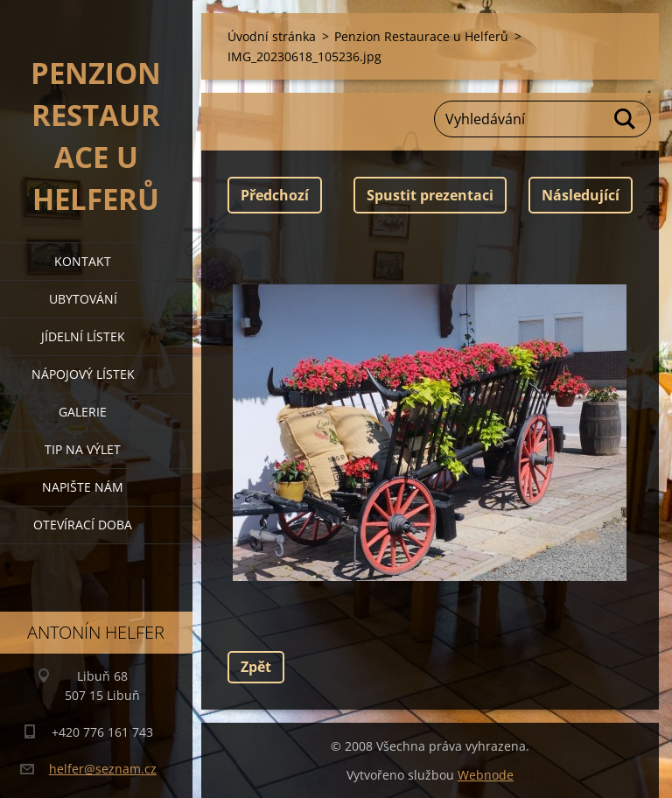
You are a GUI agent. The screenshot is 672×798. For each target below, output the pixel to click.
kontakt (83, 261)
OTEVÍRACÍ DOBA (83, 525)
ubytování (83, 299)
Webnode (486, 775)
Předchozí (275, 195)
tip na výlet (83, 449)
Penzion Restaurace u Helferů (421, 36)
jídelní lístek (83, 336)
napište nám (83, 487)
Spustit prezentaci (430, 195)
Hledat (626, 119)
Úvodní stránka (272, 36)
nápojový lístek (83, 374)
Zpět (256, 667)
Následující (581, 195)
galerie (83, 412)
